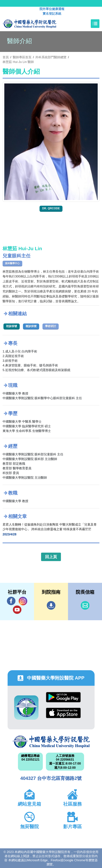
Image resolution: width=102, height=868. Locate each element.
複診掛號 (31, 326)
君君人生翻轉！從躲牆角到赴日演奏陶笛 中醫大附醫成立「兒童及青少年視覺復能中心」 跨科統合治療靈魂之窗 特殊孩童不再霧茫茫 (50, 527)
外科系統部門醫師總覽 (51, 57)
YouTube (17, 610)
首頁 (6, 57)
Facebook (11, 601)
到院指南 (51, 605)
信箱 (85, 605)
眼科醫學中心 (12, 263)
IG (23, 601)
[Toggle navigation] (95, 24)
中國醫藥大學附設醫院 (51, 742)
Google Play (63, 697)
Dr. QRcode (51, 208)
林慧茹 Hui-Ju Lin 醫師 (18, 62)
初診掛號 (12, 326)
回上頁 (51, 557)
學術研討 (51, 326)
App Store (63, 713)
